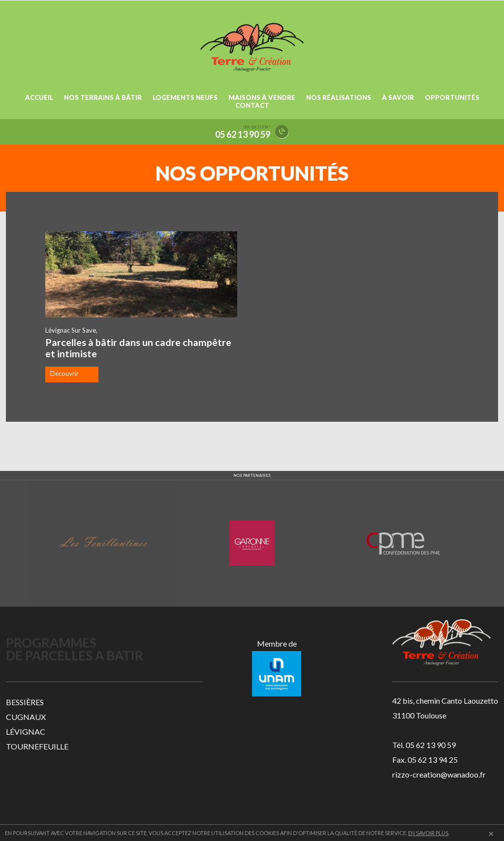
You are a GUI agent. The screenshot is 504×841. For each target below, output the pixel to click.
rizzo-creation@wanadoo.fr (439, 774)
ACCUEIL (39, 97)
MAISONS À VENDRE (262, 97)
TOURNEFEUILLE (37, 746)
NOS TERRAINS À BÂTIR (103, 97)
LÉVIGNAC (26, 732)
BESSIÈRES (25, 702)
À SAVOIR (398, 97)
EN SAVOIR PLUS (428, 833)
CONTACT (252, 105)
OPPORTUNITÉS (452, 97)
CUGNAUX (26, 717)
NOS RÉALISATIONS (339, 97)
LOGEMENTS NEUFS (185, 97)
